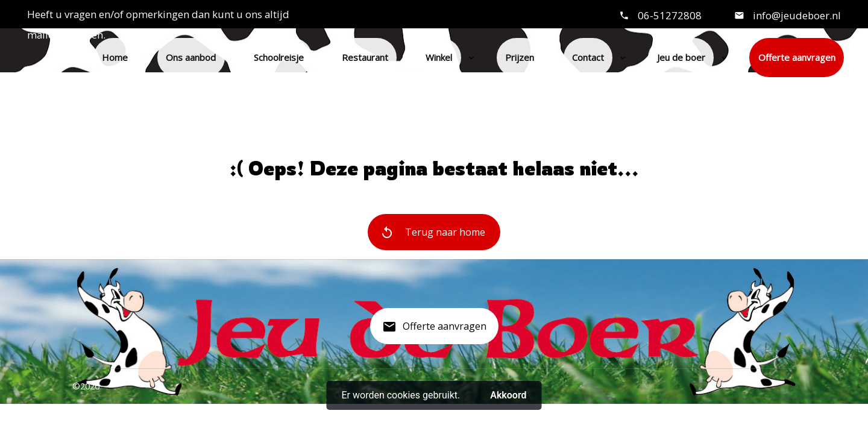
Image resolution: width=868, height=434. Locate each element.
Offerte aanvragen (797, 57)
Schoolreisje (279, 57)
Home (115, 57)
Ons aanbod (191, 57)
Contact (588, 57)
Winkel (439, 57)
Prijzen (520, 57)
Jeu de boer (681, 57)
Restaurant (365, 57)
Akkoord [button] (508, 395)
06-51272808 (670, 15)
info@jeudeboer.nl (796, 15)
